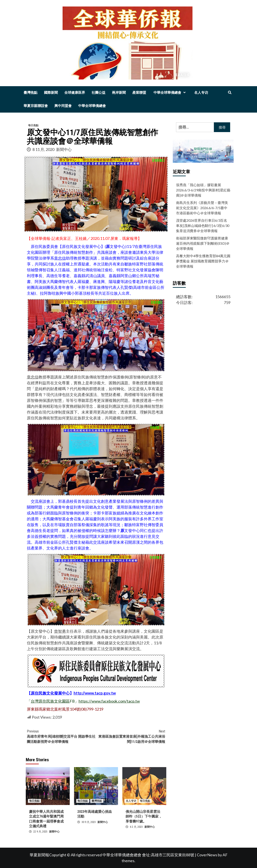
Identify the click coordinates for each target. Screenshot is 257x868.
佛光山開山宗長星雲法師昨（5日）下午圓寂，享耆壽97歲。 (144, 816)
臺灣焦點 (31, 93)
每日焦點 (33, 125)
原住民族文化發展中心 (50, 693)
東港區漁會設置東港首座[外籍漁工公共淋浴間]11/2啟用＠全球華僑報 (131, 736)
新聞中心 (64, 149)
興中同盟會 (63, 106)
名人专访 (201, 93)
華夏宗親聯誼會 (36, 106)
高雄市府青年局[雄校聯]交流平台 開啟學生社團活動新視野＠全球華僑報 (61, 736)
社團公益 (99, 93)
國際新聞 (51, 93)
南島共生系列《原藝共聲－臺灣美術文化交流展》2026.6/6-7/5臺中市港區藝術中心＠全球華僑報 (202, 208)
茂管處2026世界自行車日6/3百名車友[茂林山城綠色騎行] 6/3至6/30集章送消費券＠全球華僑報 (203, 225)
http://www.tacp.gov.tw (95, 693)
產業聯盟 (139, 93)
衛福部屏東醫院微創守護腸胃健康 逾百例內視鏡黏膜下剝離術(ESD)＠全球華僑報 (203, 243)
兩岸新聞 (119, 93)
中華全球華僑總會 (170, 93)
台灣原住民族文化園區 (50, 701)
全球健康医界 (75, 93)
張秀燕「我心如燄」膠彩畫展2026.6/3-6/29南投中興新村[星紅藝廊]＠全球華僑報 (203, 190)
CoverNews (207, 855)
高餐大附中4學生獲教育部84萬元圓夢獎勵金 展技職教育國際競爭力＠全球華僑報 (203, 261)
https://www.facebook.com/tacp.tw (109, 701)
